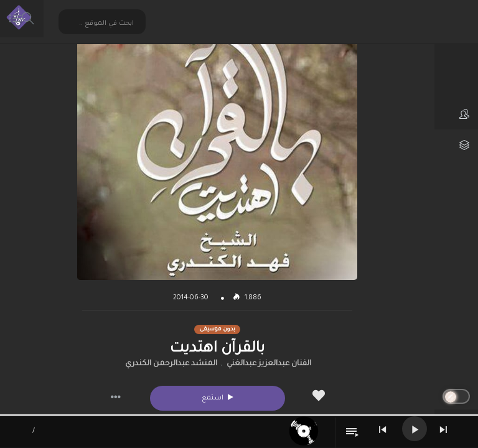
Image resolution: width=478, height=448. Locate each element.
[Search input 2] (103, 23)
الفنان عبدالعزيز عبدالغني (269, 364)
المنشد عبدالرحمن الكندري (171, 364)
